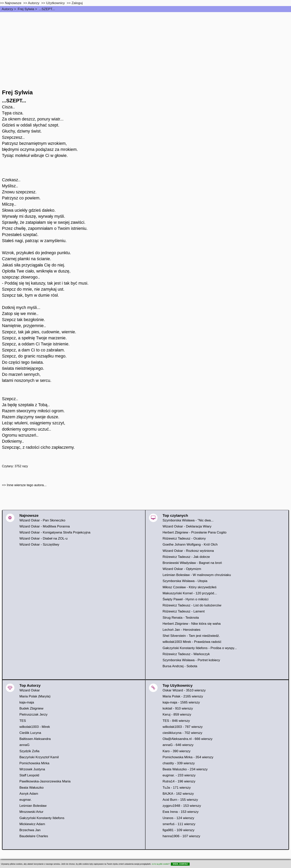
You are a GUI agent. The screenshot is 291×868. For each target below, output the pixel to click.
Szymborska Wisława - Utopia (185, 581)
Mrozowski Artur (31, 812)
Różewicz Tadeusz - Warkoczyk (186, 654)
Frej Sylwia (26, 9)
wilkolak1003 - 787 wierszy (183, 727)
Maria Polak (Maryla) (35, 696)
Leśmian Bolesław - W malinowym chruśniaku (197, 575)
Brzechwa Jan (30, 830)
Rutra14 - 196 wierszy (179, 781)
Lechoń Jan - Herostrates (182, 630)
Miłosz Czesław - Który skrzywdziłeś (190, 587)
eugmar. (26, 800)
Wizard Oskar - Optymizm (182, 569)
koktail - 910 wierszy (178, 708)
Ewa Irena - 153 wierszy (181, 812)
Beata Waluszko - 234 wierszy (185, 769)
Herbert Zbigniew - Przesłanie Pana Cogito (195, 532)
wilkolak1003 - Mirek (35, 727)
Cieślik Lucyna (30, 733)
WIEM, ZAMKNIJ (180, 864)
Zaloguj (77, 3)
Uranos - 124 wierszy (178, 818)
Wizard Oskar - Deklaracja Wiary (187, 526)
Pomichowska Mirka (34, 763)
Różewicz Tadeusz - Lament (184, 611)
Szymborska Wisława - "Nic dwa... (188, 520)
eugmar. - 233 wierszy (179, 775)
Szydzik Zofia (29, 751)
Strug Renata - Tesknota (181, 618)
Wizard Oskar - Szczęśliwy (39, 544)
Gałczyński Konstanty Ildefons (42, 818)
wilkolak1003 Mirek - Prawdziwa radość (192, 642)
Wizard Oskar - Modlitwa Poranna (45, 526)
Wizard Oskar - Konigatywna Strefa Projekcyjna (55, 532)
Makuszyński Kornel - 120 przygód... (190, 593)
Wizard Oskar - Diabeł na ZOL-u (43, 538)
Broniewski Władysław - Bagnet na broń (192, 563)
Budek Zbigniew (31, 708)
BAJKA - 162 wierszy (178, 794)
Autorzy (7, 9)
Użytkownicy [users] (55, 3)
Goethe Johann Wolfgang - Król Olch (190, 544)
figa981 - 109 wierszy (179, 830)
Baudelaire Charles (34, 836)
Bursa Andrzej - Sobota (180, 666)
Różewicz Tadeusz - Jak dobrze (186, 557)
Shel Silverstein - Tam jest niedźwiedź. (191, 636)
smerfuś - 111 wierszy (179, 824)
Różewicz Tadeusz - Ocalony (184, 538)
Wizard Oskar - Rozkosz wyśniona (188, 551)
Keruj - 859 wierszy (177, 714)
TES (23, 721)
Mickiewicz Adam (32, 824)
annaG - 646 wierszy (178, 745)
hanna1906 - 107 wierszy (181, 836)
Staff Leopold (29, 775)
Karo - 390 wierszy (177, 751)
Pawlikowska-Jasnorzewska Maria (45, 781)
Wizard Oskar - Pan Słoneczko (42, 520)
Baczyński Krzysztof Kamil (39, 757)
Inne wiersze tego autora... (27, 485)
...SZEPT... (47, 9)
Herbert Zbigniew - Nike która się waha (192, 624)
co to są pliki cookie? (161, 864)
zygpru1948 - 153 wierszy (182, 806)
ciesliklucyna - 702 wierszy (182, 733)
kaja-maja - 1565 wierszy (181, 702)
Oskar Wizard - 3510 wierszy (184, 690)
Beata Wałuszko (32, 787)
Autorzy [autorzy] (34, 3)
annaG (25, 745)
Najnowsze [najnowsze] (13, 3)
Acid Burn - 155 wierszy (180, 800)
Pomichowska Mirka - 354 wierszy (188, 757)
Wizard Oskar (30, 690)
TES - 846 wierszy (176, 721)
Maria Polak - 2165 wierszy (183, 696)
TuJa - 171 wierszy (177, 787)
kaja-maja (27, 702)
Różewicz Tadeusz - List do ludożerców (192, 605)
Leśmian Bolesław (33, 806)
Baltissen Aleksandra (35, 739)
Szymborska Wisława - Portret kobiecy (191, 660)
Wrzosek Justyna (32, 769)
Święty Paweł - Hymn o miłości (186, 599)
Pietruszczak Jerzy (33, 714)
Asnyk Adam (29, 794)
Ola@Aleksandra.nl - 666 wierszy (188, 739)
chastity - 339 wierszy (179, 763)
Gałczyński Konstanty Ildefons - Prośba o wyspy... (200, 648)
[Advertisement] (145, 41)
